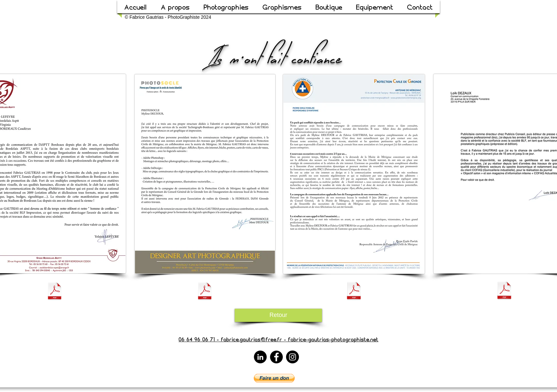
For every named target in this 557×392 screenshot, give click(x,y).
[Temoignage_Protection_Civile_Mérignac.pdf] (354, 292)
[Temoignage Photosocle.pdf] (205, 292)
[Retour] (278, 315)
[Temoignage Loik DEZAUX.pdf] (504, 291)
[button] (274, 378)
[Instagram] (292, 357)
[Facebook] (276, 357)
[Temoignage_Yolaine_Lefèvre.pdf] (55, 292)
